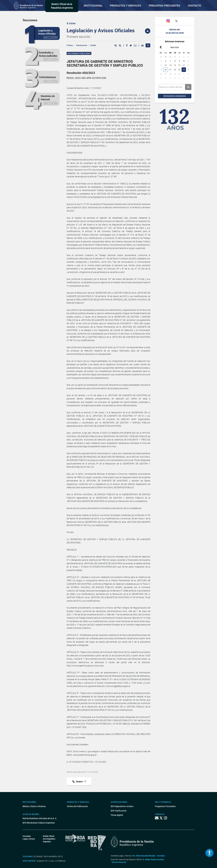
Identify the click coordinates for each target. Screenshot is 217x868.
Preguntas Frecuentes (164, 6)
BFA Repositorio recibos (122, 806)
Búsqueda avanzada (175, 96)
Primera (70, 45)
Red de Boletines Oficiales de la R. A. (40, 818)
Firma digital (117, 815)
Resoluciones (82, 45)
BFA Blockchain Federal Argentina (39, 823)
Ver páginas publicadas (79, 53)
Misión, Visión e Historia (34, 806)
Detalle (93, 45)
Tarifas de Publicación (77, 806)
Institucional (93, 6)
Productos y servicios (126, 6)
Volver (71, 23)
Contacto (194, 6)
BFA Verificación (119, 811)
